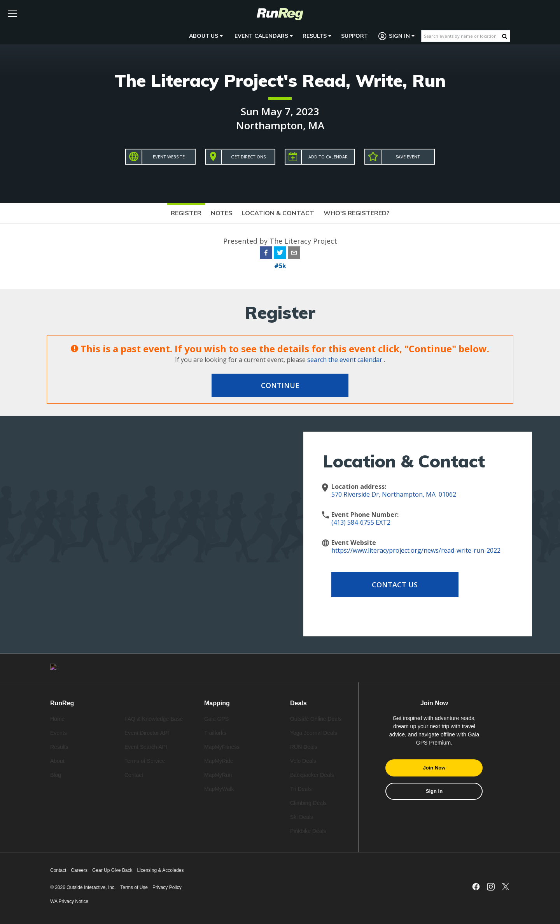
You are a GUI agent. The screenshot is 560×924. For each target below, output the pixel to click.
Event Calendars (264, 36)
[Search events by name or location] (462, 36)
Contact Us (394, 585)
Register (186, 213)
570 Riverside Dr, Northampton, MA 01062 (394, 494)
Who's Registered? (357, 213)
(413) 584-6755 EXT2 (361, 522)
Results (317, 36)
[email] (294, 254)
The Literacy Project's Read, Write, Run (280, 80)
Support (354, 36)
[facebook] (266, 254)
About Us (206, 36)
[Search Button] (505, 36)
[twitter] (280, 254)
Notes (222, 213)
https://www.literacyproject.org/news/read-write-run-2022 (416, 550)
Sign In (397, 36)
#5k (280, 266)
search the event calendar (345, 360)
